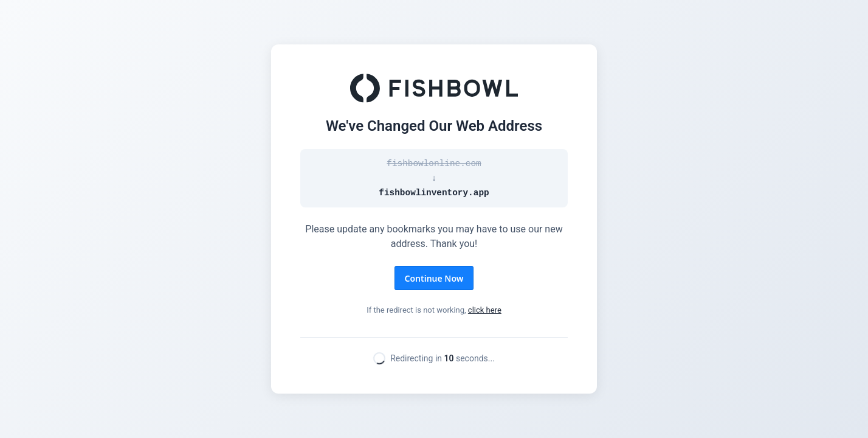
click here (485, 310)
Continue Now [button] (434, 278)
